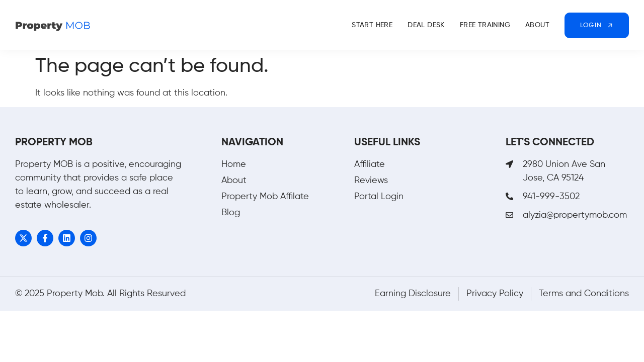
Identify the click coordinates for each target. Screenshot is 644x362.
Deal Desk (426, 25)
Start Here (372, 25)
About (537, 25)
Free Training (485, 25)
